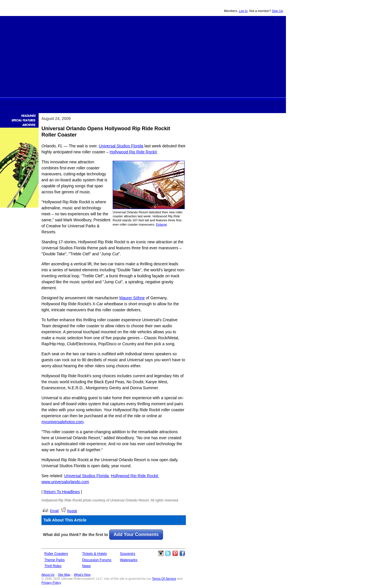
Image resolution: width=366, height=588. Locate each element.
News (192, 101)
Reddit (72, 511)
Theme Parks (112, 101)
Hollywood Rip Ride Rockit (133, 152)
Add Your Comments (136, 534)
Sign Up (278, 11)
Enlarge (162, 224)
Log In (243, 11)
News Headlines (19, 115)
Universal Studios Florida (121, 146)
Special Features (19, 120)
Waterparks (129, 560)
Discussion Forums (172, 101)
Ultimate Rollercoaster (40, 8)
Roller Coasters (56, 554)
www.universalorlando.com (65, 482)
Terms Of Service (164, 579)
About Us (48, 575)
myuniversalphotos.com (62, 422)
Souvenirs (212, 101)
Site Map (64, 575)
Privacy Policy (51, 583)
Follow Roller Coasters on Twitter (168, 553)
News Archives (19, 125)
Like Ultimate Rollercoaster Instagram (161, 553)
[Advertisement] (143, 56)
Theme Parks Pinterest (175, 553)
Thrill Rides (131, 101)
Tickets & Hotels (94, 554)
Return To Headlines (62, 492)
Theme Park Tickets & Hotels (150, 101)
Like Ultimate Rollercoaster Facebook (182, 553)
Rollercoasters (91, 101)
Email (54, 511)
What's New (82, 575)
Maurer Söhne (132, 298)
